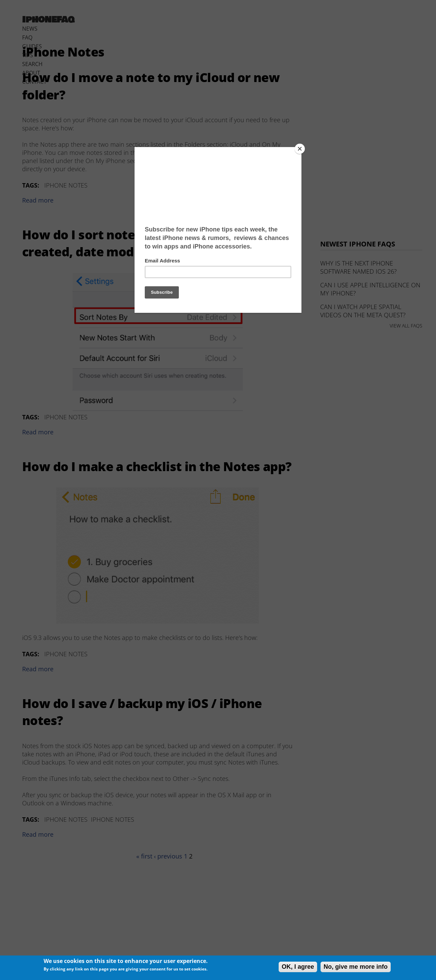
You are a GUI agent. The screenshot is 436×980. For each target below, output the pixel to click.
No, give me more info (356, 967)
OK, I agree (298, 967)
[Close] (300, 149)
